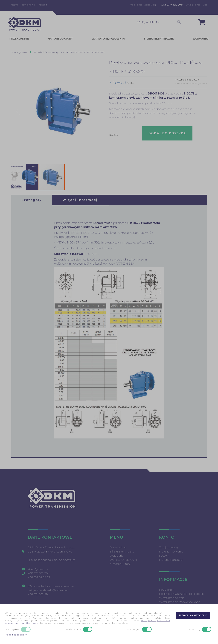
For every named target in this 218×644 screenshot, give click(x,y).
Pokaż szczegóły (16, 635)
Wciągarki (117, 556)
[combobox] (159, 22)
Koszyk (14, 5)
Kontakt (43, 5)
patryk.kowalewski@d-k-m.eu (48, 590)
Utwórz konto (193, 5)
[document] (109, 624)
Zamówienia (28, 5)
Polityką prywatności (156, 620)
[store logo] (25, 24)
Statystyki (134, 630)
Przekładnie (118, 547)
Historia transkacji (171, 560)
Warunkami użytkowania (22, 623)
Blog (205, 5)
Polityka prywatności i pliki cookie (182, 594)
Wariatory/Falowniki (123, 560)
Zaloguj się (150, 5)
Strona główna (19, 52)
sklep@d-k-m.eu (39, 569)
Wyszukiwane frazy (172, 598)
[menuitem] (24, 39)
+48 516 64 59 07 (39, 577)
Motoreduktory (120, 564)
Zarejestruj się (169, 547)
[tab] (32, 200)
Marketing (193, 630)
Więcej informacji (81, 200)
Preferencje (73, 630)
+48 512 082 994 (39, 573)
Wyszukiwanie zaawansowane (180, 602)
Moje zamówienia (171, 552)
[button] (18, 112)
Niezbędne (12, 630)
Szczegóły (32, 200)
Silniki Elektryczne (122, 552)
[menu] (109, 39)
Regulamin (167, 590)
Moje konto (136, 5)
